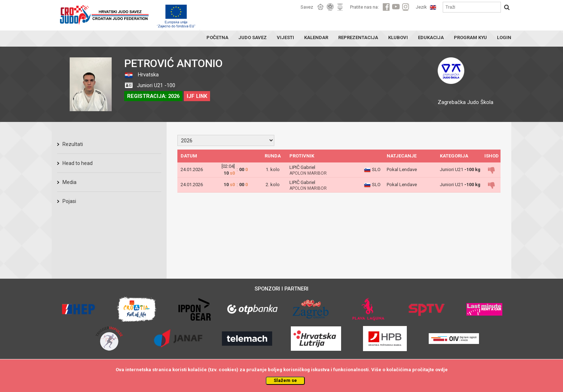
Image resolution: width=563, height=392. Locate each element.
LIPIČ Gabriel (302, 167)
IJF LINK (197, 96)
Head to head (78, 163)
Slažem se (285, 380)
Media (69, 182)
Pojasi (69, 201)
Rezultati (73, 144)
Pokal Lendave (402, 169)
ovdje (441, 370)
